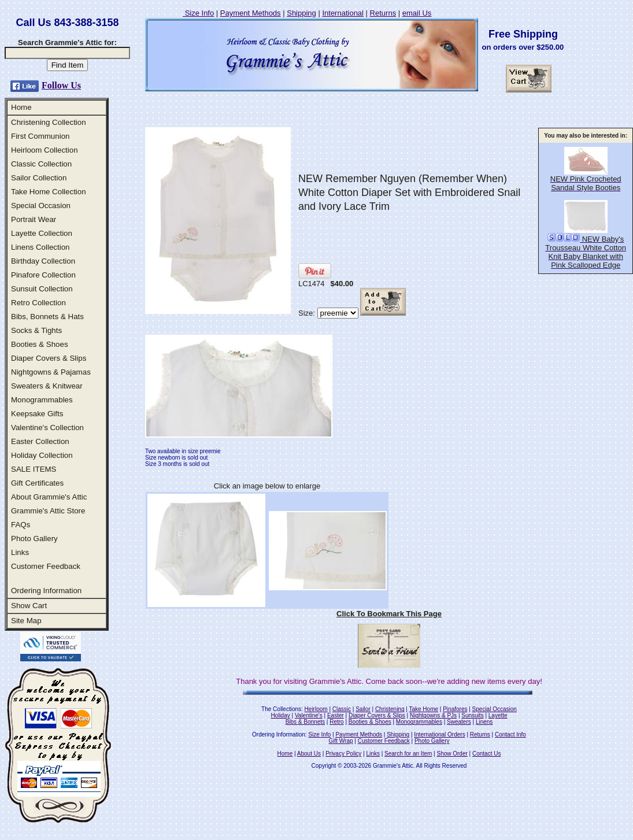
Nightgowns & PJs (433, 715)
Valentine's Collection (47, 428)
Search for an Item (408, 754)
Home (21, 107)
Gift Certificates (37, 483)
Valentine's (309, 715)
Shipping (301, 13)
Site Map (26, 621)
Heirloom (316, 709)
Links (20, 552)
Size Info (198, 13)
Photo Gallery (34, 539)
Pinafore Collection (43, 275)
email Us (417, 13)
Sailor (363, 709)
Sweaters (459, 722)
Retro (336, 722)
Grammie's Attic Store (48, 511)
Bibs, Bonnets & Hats (47, 317)
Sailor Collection (39, 178)
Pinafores (455, 709)
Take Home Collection (49, 192)
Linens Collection (40, 247)
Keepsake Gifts (37, 414)
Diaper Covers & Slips (49, 358)
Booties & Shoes (40, 344)
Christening (390, 709)
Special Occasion (41, 206)
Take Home (423, 709)
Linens (484, 722)
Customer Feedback (46, 566)
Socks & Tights (36, 330)
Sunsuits (472, 715)
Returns (383, 13)
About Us (309, 754)
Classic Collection (41, 164)
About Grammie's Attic (49, 497)
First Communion (40, 136)
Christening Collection (49, 122)
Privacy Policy (343, 754)
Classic (342, 709)
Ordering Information (46, 591)
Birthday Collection (43, 261)
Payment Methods (251, 13)
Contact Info (510, 734)
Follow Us (61, 85)
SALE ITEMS (34, 469)
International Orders (439, 734)
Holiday (280, 715)
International (343, 13)
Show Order (452, 754)
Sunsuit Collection (42, 289)
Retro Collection (38, 303)
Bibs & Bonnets (305, 722)
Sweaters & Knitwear (47, 386)
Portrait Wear (34, 219)
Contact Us (486, 754)
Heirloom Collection (45, 150)
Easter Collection (40, 441)
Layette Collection (42, 233)
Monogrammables (42, 400)
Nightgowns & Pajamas (51, 372)
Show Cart (29, 606)
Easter (336, 715)
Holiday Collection (42, 455)
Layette (498, 715)
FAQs (21, 525)
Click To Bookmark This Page (389, 614)
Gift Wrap (341, 741)
